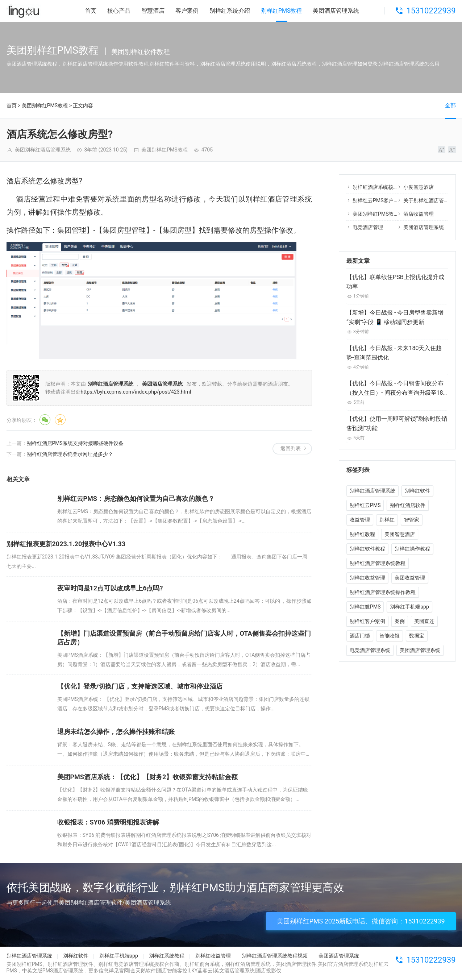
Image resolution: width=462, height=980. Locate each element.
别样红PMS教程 (282, 11)
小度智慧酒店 (419, 187)
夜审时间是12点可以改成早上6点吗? (110, 588)
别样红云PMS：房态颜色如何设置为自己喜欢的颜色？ (136, 499)
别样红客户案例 (367, 621)
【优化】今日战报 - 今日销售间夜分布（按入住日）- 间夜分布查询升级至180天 (396, 389)
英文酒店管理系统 (234, 971)
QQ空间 (60, 420)
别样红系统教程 (167, 956)
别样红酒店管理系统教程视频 (275, 956)
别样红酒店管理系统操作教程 (383, 592)
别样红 (387, 520)
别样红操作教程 (412, 549)
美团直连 (424, 621)
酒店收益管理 (419, 214)
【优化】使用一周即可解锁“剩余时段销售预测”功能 (397, 423)
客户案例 (187, 11)
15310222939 (431, 11)
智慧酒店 (153, 11)
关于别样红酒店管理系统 (431, 200)
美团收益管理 (410, 578)
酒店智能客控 (172, 971)
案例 (400, 621)
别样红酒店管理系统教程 (378, 563)
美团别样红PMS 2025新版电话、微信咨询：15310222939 (361, 921)
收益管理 (360, 520)
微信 (45, 420)
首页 (91, 11)
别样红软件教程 (367, 549)
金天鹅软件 (143, 971)
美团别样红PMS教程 (45, 105)
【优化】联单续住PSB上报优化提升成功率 (395, 282)
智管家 (412, 520)
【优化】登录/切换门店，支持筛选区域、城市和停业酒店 (140, 686)
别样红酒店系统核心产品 (380, 187)
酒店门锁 (360, 636)
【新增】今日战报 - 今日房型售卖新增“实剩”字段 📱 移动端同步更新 (395, 317)
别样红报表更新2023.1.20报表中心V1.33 (66, 544)
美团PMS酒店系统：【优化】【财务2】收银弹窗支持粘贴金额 (148, 777)
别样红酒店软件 (408, 505)
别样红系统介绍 (230, 11)
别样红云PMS (365, 505)
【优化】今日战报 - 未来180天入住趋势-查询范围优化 (394, 353)
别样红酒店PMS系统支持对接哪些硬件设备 (75, 443)
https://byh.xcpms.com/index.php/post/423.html (136, 392)
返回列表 (291, 448)
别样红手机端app (409, 607)
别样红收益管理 (367, 578)
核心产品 (119, 11)
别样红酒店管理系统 (372, 491)
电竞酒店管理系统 (370, 650)
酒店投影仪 (269, 971)
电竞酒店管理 (368, 227)
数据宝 (417, 636)
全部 (450, 105)
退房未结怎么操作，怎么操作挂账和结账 (116, 732)
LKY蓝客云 (201, 971)
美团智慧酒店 (400, 534)
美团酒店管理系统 (336, 11)
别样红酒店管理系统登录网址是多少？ (70, 454)
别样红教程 (362, 534)
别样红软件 (417, 491)
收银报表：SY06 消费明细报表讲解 (108, 822)
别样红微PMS (365, 607)
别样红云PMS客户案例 (378, 200)
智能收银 (390, 636)
